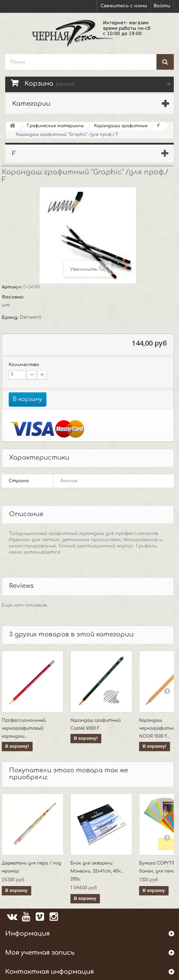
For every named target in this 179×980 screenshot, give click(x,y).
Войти (162, 6)
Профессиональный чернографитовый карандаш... (24, 728)
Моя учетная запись (40, 953)
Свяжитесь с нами (124, 6)
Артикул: (12, 287)
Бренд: (11, 318)
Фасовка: (14, 297)
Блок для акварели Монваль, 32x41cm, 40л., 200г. (97, 871)
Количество (24, 365)
